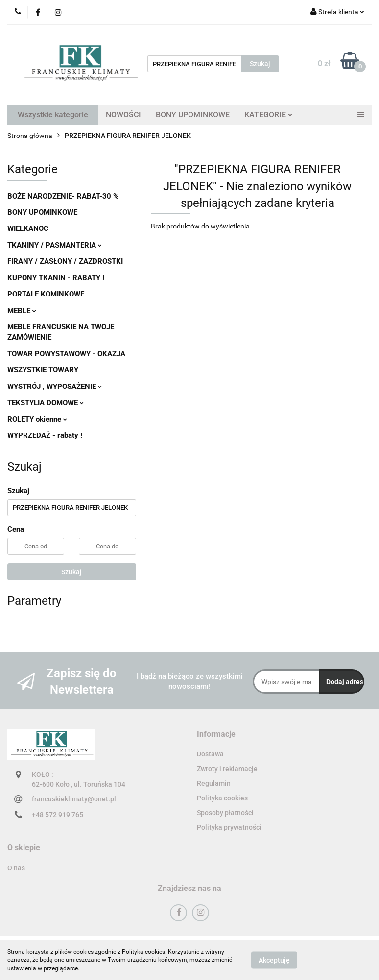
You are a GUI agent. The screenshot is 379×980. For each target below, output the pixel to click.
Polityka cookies (222, 798)
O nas (16, 868)
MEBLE (22, 311)
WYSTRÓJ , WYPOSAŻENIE (55, 387)
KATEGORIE (269, 115)
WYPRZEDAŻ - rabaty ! (45, 435)
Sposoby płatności (225, 813)
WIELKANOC (28, 228)
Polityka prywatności (229, 827)
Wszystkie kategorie (53, 115)
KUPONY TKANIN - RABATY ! (56, 278)
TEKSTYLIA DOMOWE (46, 403)
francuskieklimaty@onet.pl (74, 799)
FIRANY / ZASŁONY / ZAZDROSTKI (65, 261)
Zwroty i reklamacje (227, 769)
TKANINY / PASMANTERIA (55, 245)
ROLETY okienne (37, 419)
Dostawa (210, 754)
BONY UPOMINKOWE (193, 115)
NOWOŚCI (123, 115)
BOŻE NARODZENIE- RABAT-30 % (63, 196)
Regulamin (214, 783)
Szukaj (71, 572)
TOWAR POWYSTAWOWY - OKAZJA (66, 354)
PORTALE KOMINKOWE (46, 294)
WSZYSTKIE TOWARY (43, 370)
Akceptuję (274, 960)
